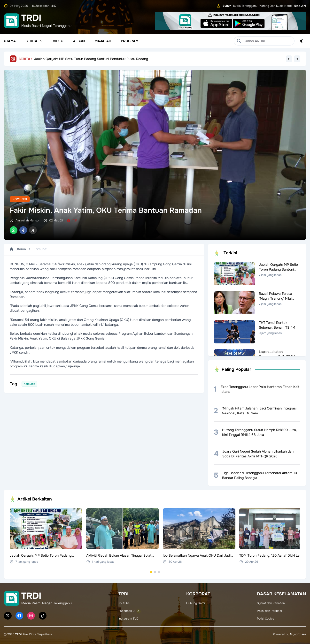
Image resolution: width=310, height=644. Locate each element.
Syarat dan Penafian (271, 603)
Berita (34, 41)
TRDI (18, 634)
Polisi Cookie (266, 619)
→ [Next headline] (297, 59)
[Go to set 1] (151, 572)
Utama (10, 41)
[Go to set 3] (159, 572)
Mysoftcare (298, 634)
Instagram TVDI (129, 619)
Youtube (124, 603)
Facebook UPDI (129, 611)
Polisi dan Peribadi (269, 611)
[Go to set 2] (155, 572)
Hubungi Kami (196, 603)
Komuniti (20, 199)
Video (58, 41)
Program (130, 41)
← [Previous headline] (289, 59)
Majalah (103, 41)
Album (79, 41)
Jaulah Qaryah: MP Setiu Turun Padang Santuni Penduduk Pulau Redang (91, 59)
